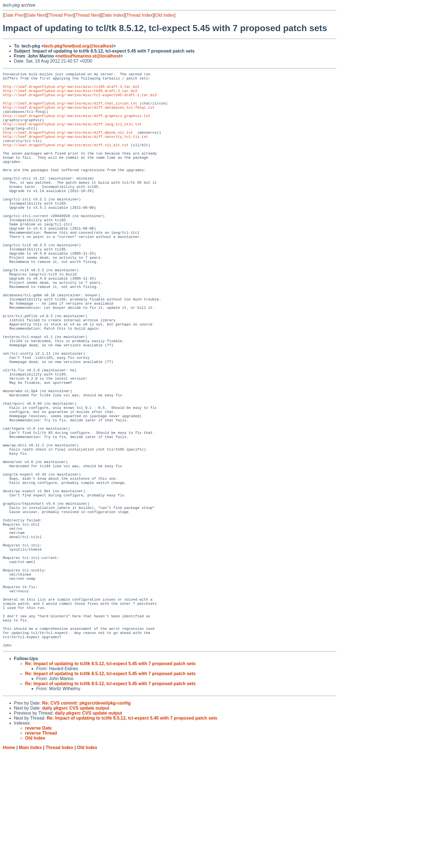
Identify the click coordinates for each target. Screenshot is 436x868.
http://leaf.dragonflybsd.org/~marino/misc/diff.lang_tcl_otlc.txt (72, 135)
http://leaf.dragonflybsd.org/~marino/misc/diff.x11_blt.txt (66, 160)
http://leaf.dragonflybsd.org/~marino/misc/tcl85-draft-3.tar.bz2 (71, 90)
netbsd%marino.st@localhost (89, 56)
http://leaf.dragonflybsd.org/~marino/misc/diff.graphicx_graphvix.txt (76, 125)
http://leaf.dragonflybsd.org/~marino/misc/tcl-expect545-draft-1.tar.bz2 (80, 100)
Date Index (113, 15)
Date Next (36, 15)
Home (9, 863)
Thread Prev (61, 15)
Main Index (30, 863)
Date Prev (14, 15)
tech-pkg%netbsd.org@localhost (79, 46)
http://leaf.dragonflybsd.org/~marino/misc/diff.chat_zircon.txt (70, 110)
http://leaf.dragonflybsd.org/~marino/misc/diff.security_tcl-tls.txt (75, 150)
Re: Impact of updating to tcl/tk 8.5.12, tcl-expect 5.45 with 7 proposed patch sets (110, 779)
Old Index (165, 15)
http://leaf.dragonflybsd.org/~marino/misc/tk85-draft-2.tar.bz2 (70, 95)
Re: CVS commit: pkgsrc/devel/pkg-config (86, 818)
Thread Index (140, 15)
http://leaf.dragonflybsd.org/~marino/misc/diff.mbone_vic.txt (68, 145)
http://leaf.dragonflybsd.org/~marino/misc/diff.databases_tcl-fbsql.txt (79, 115)
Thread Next (88, 15)
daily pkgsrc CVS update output (76, 823)
